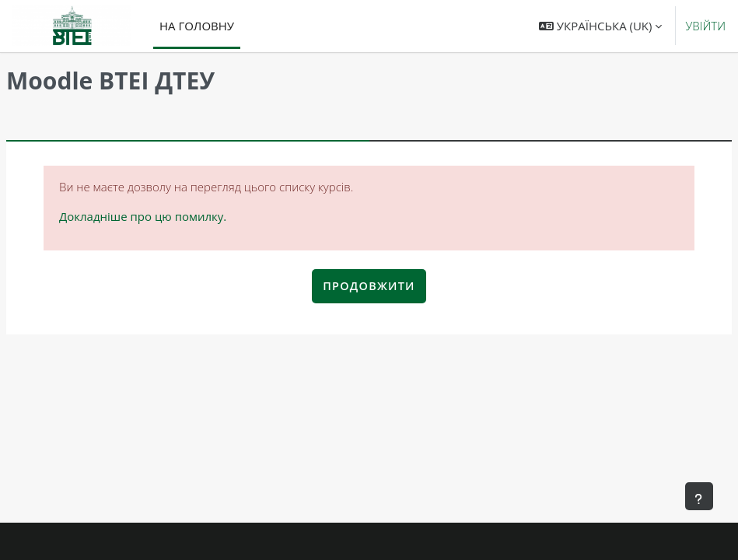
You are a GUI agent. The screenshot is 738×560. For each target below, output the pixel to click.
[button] (600, 26)
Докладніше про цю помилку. (143, 216)
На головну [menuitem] (197, 26)
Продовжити (369, 286)
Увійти (705, 26)
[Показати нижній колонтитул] (699, 496)
